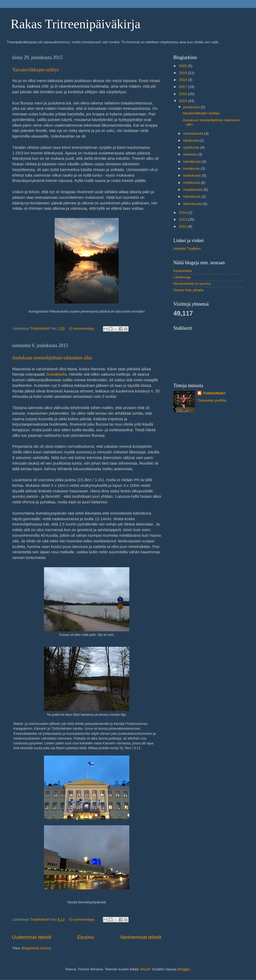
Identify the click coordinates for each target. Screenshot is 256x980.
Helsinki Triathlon (187, 249)
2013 (183, 219)
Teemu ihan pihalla (188, 290)
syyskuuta (192, 147)
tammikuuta (193, 204)
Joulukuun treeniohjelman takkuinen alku (52, 358)
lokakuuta (191, 140)
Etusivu (86, 937)
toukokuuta (193, 175)
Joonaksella (56, 374)
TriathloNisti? (214, 393)
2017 (183, 87)
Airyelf (145, 969)
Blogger (184, 969)
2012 (183, 226)
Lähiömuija (182, 277)
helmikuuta (192, 197)
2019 (183, 73)
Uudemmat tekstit (32, 937)
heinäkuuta (193, 162)
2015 (183, 101)
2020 (183, 66)
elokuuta (191, 154)
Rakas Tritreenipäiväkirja (76, 24)
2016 (183, 94)
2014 (183, 213)
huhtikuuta (192, 183)
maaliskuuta (193, 190)
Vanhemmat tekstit (141, 937)
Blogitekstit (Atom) (36, 948)
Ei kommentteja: (83, 328)
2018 (183, 80)
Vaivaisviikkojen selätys (35, 70)
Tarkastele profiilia (212, 400)
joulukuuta (192, 107)
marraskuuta (194, 133)
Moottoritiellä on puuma (192, 284)
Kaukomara (183, 271)
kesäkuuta (192, 168)
